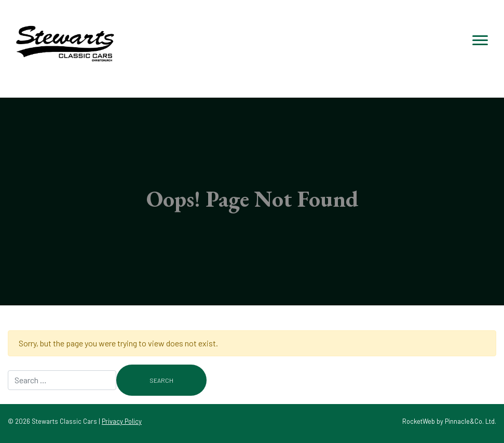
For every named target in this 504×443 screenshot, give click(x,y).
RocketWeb (419, 421)
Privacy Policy (122, 421)
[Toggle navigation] (480, 41)
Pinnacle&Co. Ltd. (471, 421)
